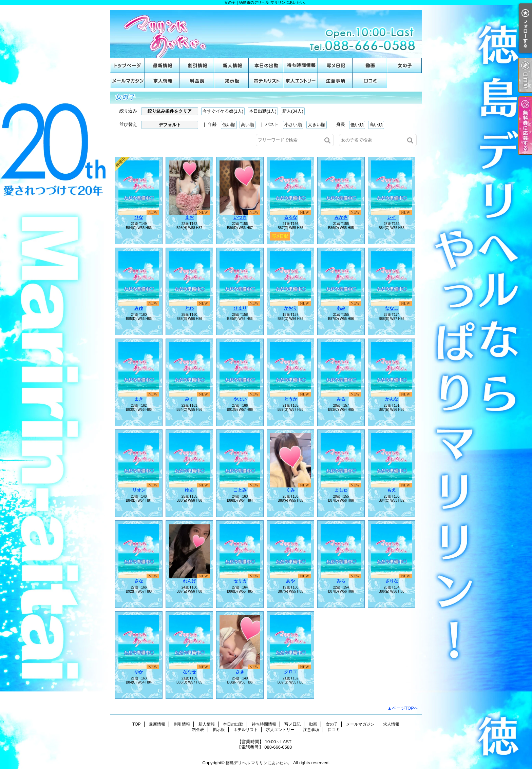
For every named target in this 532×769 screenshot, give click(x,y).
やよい (240, 399)
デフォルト (170, 125)
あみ (341, 308)
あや (290, 581)
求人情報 (162, 81)
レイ (392, 217)
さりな (392, 581)
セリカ (240, 581)
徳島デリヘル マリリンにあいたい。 (259, 763)
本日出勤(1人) (263, 111)
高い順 (248, 125)
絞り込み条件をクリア (170, 111)
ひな (139, 217)
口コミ (370, 81)
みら (341, 581)
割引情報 (197, 65)
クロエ (291, 672)
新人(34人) (293, 111)
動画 (370, 65)
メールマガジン (128, 81)
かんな (392, 399)
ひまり (240, 308)
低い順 (229, 125)
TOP (128, 65)
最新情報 (162, 65)
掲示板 (231, 81)
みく (189, 399)
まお (189, 217)
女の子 (404, 65)
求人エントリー (301, 81)
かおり (291, 308)
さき (240, 672)
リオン (139, 490)
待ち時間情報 (301, 65)
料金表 (197, 81)
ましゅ (341, 490)
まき (139, 399)
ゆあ (189, 490)
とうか (291, 399)
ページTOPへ (405, 708)
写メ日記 (335, 65)
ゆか (139, 672)
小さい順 (293, 125)
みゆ (139, 308)
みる (341, 399)
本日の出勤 (266, 65)
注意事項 (335, 81)
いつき (240, 217)
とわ (189, 308)
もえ (392, 490)
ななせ (189, 672)
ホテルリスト (266, 81)
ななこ (392, 308)
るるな (291, 217)
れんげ (189, 581)
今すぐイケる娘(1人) (223, 111)
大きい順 (317, 125)
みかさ (341, 217)
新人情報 (231, 65)
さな (139, 581)
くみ (290, 490)
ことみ (240, 490)
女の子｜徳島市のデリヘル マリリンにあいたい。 (266, 31)
